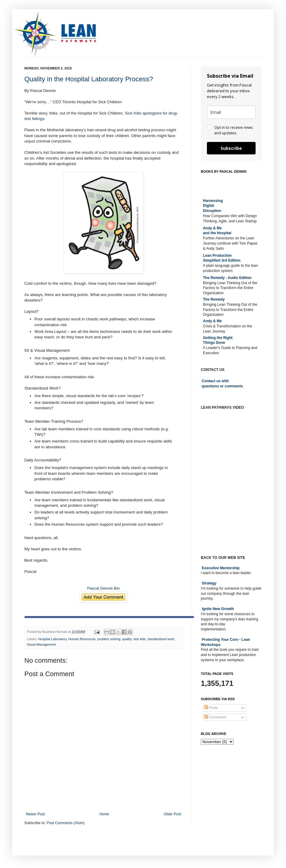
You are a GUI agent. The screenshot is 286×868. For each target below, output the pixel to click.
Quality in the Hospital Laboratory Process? (89, 79)
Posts (211, 708)
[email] (231, 112)
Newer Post (35, 814)
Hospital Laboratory (52, 639)
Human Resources (82, 639)
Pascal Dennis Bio (103, 588)
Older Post (172, 814)
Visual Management (41, 644)
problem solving (109, 639)
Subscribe (231, 148)
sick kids (140, 639)
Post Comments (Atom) (66, 823)
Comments (215, 717)
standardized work (161, 639)
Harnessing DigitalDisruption (213, 206)
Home (104, 814)
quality (127, 639)
